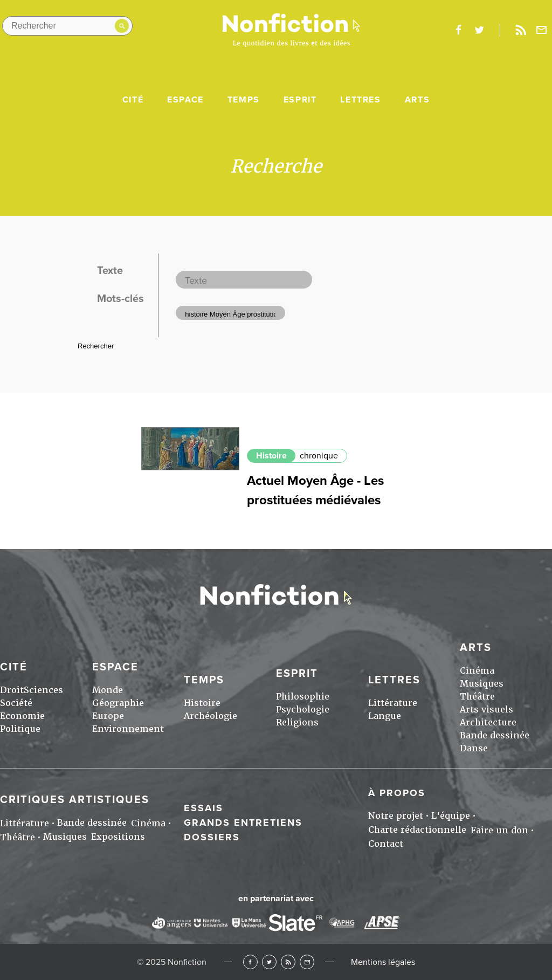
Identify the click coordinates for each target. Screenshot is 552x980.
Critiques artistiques (75, 800)
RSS (288, 962)
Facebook (250, 962)
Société (16, 703)
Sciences (43, 690)
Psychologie (303, 710)
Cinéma (477, 671)
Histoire (271, 456)
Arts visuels (487, 710)
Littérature (393, 703)
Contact (386, 844)
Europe (108, 716)
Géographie (118, 703)
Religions (297, 722)
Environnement (128, 729)
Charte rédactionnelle (417, 830)
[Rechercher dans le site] (67, 26)
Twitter (269, 962)
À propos (397, 793)
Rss (521, 30)
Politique (20, 729)
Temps (244, 100)
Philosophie (303, 697)
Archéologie (211, 716)
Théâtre (477, 697)
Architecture (488, 722)
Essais (203, 808)
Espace (185, 100)
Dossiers (212, 837)
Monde (108, 690)
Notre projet (396, 816)
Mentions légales (383, 962)
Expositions (118, 837)
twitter (479, 30)
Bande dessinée (495, 735)
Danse (474, 748)
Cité (133, 100)
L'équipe (451, 816)
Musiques (482, 684)
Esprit (300, 100)
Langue (385, 716)
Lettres (360, 100)
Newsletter (542, 30)
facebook (458, 30)
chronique (319, 456)
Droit (12, 690)
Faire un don (499, 830)
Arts (417, 100)
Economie (22, 716)
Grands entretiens (243, 823)
